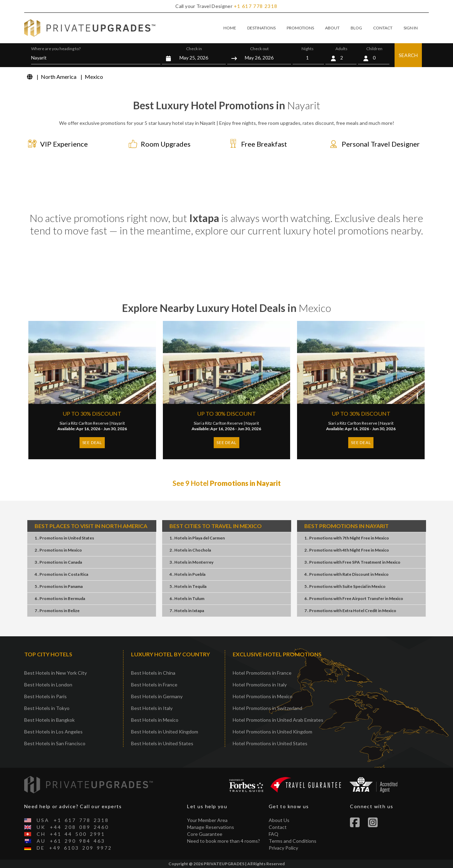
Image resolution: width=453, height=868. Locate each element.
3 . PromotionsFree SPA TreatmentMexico (352, 562)
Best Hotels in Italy (152, 708)
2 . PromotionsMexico (58, 550)
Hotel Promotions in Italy (260, 685)
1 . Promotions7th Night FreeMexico (347, 538)
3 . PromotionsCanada (58, 562)
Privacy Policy (283, 848)
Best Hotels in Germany (157, 696)
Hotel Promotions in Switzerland (267, 708)
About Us (279, 820)
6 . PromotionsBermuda (60, 598)
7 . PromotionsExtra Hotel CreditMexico (350, 611)
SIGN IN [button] (411, 28)
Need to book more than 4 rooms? (224, 841)
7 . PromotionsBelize (57, 611)
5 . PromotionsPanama (59, 586)
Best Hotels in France (154, 685)
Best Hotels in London (48, 685)
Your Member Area (207, 820)
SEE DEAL (92, 442)
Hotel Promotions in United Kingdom (272, 732)
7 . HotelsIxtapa (187, 611)
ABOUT (332, 28)
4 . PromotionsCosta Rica (61, 574)
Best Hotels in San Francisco (55, 743)
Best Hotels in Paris (45, 696)
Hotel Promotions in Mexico (263, 696)
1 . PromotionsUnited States (64, 538)
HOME (230, 28)
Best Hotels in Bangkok (49, 720)
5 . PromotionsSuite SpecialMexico (345, 586)
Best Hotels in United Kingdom (165, 732)
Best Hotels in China (153, 673)
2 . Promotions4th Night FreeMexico (347, 550)
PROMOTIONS (300, 28)
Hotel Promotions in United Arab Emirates (278, 720)
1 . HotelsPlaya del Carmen (197, 538)
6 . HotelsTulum (187, 598)
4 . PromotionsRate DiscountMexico (346, 574)
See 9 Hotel (227, 483)
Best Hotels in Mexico (155, 720)
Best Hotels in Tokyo (47, 708)
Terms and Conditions (293, 841)
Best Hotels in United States (162, 743)
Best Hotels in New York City (56, 673)
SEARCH (408, 55)
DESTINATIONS (261, 28)
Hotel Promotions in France (262, 673)
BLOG (356, 28)
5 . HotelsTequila (188, 586)
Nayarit (118, 423)
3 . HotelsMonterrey (191, 562)
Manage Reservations (211, 827)
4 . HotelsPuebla (187, 574)
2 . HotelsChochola (190, 550)
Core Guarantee (205, 834)
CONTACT (383, 28)
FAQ (274, 834)
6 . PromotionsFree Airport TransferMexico (354, 598)
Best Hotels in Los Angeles (53, 732)
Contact (278, 827)
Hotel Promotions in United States (270, 743)
